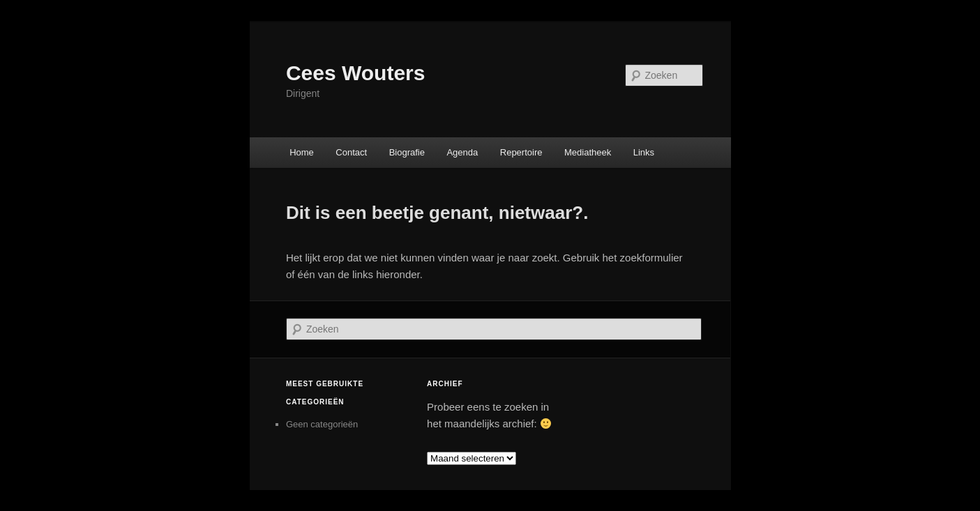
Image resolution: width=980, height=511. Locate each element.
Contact (351, 152)
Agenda (462, 152)
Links (644, 152)
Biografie (407, 152)
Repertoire (521, 152)
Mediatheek (588, 152)
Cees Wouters (356, 73)
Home (302, 152)
